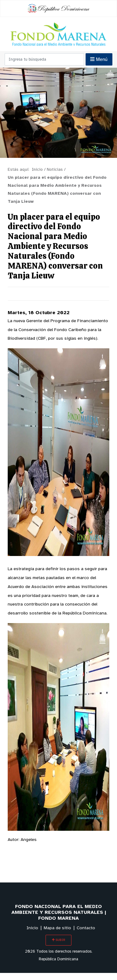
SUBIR (58, 940)
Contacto (86, 928)
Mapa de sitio (57, 928)
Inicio (32, 928)
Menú (99, 59)
